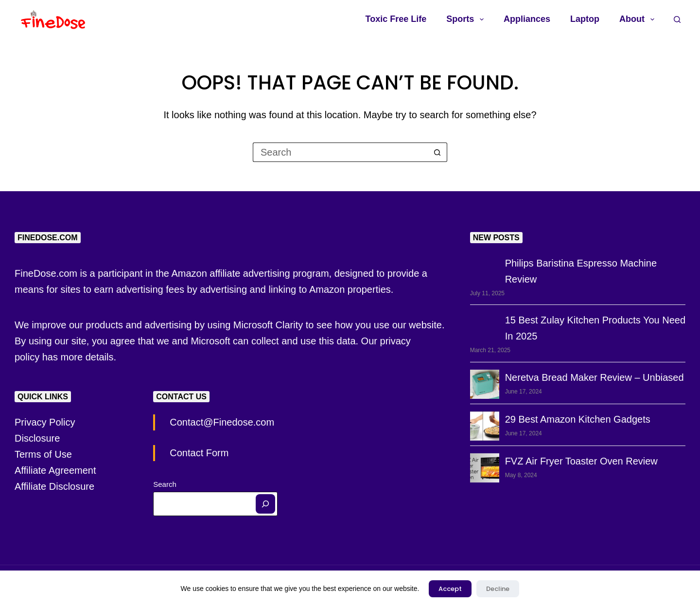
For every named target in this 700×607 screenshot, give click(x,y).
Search (165, 484)
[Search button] (437, 152)
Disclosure (37, 438)
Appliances (527, 19)
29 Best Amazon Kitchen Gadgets (578, 419)
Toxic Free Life (396, 19)
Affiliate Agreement (55, 470)
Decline (498, 589)
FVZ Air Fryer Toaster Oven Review (581, 461)
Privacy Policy (45, 422)
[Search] (265, 504)
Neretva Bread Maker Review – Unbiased (595, 377)
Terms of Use (43, 454)
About (639, 19)
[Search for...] (340, 152)
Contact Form (199, 453)
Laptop (585, 19)
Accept (450, 589)
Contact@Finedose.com (222, 422)
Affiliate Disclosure (54, 486)
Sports (467, 19)
